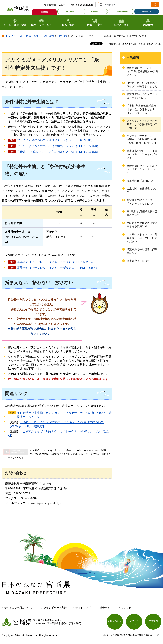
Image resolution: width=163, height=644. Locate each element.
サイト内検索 (101, 5)
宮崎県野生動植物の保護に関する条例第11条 (142, 225)
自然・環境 (48, 36)
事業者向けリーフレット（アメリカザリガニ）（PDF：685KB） (59, 268)
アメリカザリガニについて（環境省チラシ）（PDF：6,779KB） (58, 146)
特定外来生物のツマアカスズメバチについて (142, 96)
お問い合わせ (115, 621)
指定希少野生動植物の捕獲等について (142, 251)
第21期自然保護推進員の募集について (142, 213)
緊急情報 (44, 12)
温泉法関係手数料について (142, 181)
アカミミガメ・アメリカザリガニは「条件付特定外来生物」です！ (142, 124)
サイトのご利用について (18, 608)
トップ (9, 36)
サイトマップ (83, 608)
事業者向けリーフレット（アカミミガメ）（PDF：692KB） (56, 262)
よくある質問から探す (121, 11)
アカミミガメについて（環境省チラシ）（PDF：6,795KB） (55, 140)
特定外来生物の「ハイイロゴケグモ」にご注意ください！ (142, 154)
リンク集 (126, 608)
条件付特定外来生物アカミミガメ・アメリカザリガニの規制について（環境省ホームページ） (64, 415)
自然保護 (63, 36)
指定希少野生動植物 (138, 261)
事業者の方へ (147, 11)
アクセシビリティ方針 (54, 608)
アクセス (134, 621)
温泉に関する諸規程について (142, 190)
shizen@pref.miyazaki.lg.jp (45, 503)
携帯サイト (106, 608)
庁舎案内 (153, 621)
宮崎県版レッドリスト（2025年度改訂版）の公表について (142, 71)
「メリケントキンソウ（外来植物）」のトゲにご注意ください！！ (142, 238)
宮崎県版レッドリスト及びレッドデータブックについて (142, 169)
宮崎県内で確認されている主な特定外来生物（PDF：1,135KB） (58, 152)
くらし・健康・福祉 (27, 36)
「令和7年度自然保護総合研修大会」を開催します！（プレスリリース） (142, 109)
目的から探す (70, 11)
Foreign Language (84, 5)
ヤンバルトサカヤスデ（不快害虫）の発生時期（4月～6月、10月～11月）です (142, 139)
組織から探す (96, 11)
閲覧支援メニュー (56, 5)
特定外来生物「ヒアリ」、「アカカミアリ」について (142, 202)
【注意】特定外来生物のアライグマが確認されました (142, 85)
